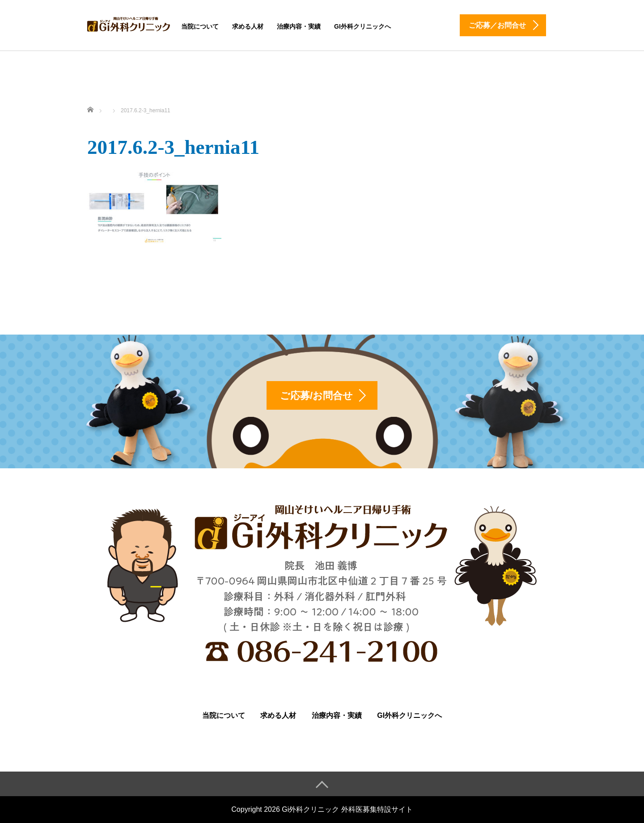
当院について (200, 26)
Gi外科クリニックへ (362, 26)
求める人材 (248, 26)
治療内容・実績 (299, 26)
